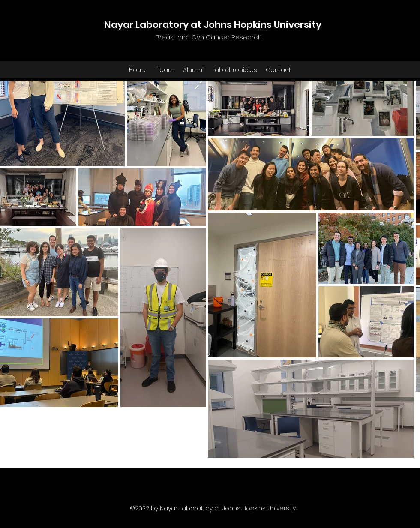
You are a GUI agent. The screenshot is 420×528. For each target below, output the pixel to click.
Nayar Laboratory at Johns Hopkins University (213, 25)
